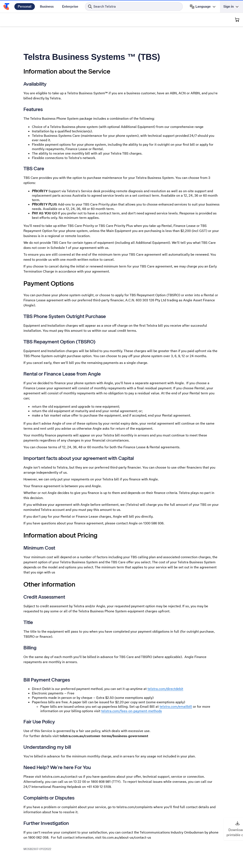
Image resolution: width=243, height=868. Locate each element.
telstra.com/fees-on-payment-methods (132, 711)
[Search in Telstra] (134, 7)
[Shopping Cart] (237, 20)
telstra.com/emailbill (176, 707)
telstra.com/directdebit (165, 689)
